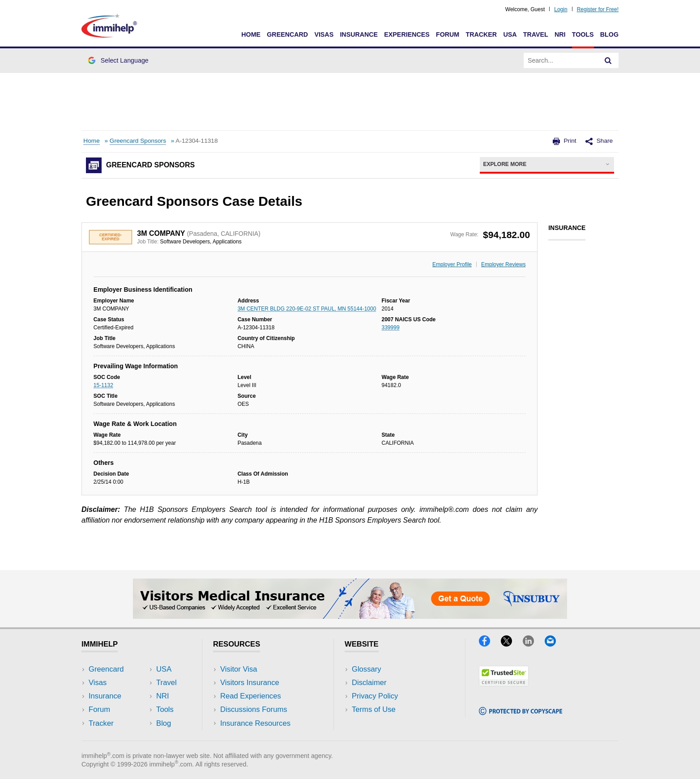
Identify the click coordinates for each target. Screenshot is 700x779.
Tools (583, 34)
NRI (560, 34)
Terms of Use (374, 709)
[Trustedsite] (504, 683)
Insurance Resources (255, 723)
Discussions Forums (254, 709)
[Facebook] (490, 644)
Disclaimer (369, 683)
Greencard (287, 34)
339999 (391, 328)
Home (251, 34)
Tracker (481, 34)
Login (561, 9)
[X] (512, 644)
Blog (609, 34)
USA (510, 34)
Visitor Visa (239, 669)
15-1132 (103, 385)
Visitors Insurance (250, 683)
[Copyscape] (521, 712)
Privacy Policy (375, 696)
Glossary (367, 669)
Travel (536, 34)
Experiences (407, 34)
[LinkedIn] (534, 644)
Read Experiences (251, 696)
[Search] (608, 60)
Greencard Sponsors (138, 141)
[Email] (555, 644)
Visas (324, 34)
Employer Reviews (503, 264)
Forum (448, 34)
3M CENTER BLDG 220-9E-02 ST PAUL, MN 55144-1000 (307, 309)
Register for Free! (598, 9)
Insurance (359, 34)
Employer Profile (452, 264)
